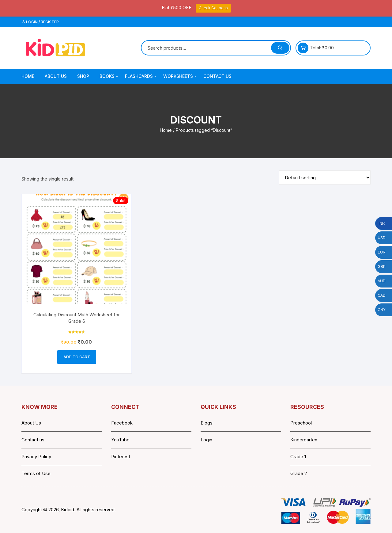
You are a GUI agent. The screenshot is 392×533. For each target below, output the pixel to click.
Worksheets (180, 76)
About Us (56, 76)
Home (28, 76)
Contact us (33, 440)
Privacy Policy (36, 457)
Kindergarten (304, 440)
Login (206, 440)
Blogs (207, 423)
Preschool (301, 423)
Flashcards (141, 76)
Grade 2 (299, 473)
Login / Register (40, 22)
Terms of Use (36, 473)
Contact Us (217, 76)
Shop (83, 76)
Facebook (122, 423)
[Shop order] (325, 177)
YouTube (120, 440)
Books (109, 76)
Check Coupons (213, 8)
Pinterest (121, 457)
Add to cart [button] (77, 357)
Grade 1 (298, 457)
